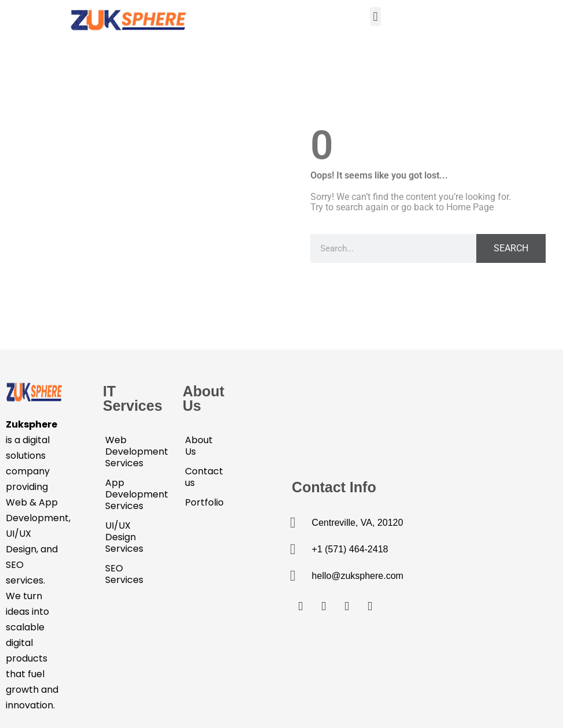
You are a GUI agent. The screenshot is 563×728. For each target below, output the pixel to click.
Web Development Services (127, 452)
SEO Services (124, 574)
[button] (375, 16)
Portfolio (204, 502)
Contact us (204, 477)
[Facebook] (301, 606)
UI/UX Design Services (124, 537)
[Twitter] (324, 606)
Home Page (470, 207)
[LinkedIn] (347, 606)
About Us (199, 446)
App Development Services (127, 494)
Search (511, 248)
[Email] (370, 606)
